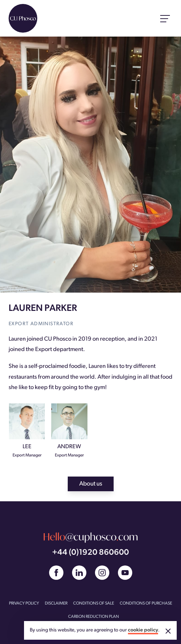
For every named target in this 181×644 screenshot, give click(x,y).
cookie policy (143, 630)
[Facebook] (56, 573)
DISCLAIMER (56, 603)
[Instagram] (102, 573)
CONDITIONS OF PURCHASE (146, 603)
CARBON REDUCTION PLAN (94, 617)
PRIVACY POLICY (24, 603)
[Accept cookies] (168, 631)
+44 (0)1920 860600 (90, 553)
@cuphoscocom (90, 537)
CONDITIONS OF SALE (94, 603)
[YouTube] (125, 573)
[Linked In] (79, 573)
